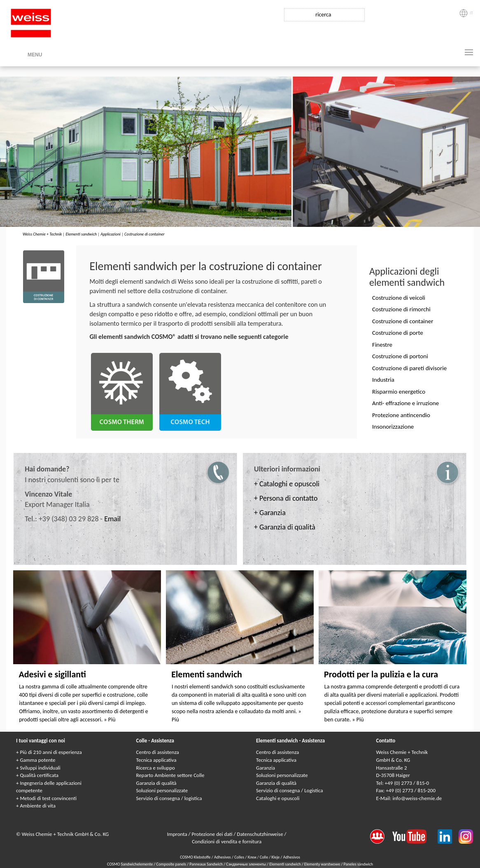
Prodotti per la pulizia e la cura (381, 674)
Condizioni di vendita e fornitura (227, 841)
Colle (264, 857)
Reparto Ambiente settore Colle (170, 775)
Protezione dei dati (213, 834)
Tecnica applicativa (156, 760)
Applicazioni (111, 234)
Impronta (178, 834)
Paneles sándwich (359, 864)
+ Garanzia (270, 513)
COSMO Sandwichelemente (130, 864)
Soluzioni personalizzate (162, 790)
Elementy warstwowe (323, 864)
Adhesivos (292, 857)
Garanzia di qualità (156, 783)
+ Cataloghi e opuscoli (287, 484)
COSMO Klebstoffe (195, 857)
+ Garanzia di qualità (285, 527)
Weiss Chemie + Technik (42, 234)
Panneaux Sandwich (206, 864)
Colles (239, 857)
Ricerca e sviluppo (156, 768)
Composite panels (172, 864)
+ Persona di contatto (286, 498)
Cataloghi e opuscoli (278, 798)
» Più (110, 720)
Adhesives (223, 857)
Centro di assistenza (158, 752)
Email (112, 519)
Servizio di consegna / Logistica (290, 790)
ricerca (323, 15)
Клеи (252, 857)
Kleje (276, 857)
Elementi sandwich (81, 234)
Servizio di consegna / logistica (169, 798)
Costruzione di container (144, 234)
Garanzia (266, 768)
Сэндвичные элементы (246, 864)
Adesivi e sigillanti (52, 674)
